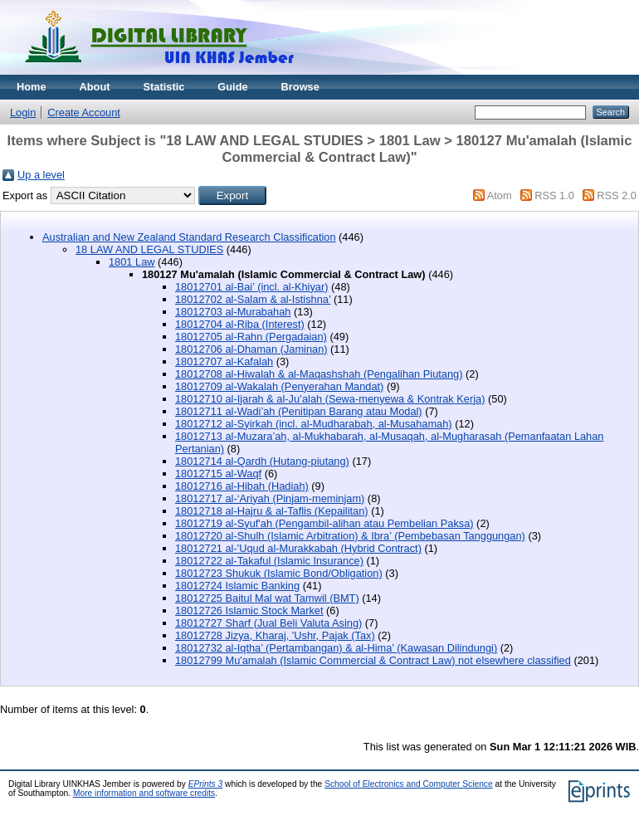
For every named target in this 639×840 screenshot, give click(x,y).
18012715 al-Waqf (218, 474)
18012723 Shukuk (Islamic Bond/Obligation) (279, 573)
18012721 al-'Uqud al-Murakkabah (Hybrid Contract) (298, 548)
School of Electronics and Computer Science (409, 784)
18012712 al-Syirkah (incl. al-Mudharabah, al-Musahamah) (314, 424)
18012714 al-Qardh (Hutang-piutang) (262, 461)
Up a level (41, 175)
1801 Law (132, 262)
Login (23, 112)
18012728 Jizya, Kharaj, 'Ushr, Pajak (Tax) (275, 635)
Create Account (84, 112)
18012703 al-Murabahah (233, 312)
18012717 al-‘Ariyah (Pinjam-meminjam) (270, 498)
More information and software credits (144, 793)
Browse (300, 87)
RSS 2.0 (617, 195)
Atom (500, 195)
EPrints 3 (206, 784)
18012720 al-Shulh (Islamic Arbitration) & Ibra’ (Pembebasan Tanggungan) (350, 536)
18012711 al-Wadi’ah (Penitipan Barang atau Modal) (299, 411)
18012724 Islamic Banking (237, 586)
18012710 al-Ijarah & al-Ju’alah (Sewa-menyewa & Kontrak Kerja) (330, 399)
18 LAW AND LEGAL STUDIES (149, 249)
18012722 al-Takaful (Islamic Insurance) (269, 561)
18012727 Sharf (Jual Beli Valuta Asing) (268, 623)
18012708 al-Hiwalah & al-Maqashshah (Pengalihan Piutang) (319, 374)
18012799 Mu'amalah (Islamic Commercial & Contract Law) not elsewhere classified (373, 660)
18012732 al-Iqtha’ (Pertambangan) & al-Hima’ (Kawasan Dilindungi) (336, 648)
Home (32, 87)
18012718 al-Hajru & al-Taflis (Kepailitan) (272, 511)
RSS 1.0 (554, 195)
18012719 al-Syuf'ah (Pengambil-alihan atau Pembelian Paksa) (324, 523)
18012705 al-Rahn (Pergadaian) (251, 337)
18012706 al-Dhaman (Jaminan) (251, 349)
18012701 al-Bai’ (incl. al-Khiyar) (251, 287)
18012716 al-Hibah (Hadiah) (242, 486)
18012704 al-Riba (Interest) (240, 324)
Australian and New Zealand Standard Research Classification (189, 237)
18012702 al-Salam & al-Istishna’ (253, 299)
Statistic (164, 87)
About (95, 87)
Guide (232, 87)
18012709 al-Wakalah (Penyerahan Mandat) (279, 386)
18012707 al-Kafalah (224, 361)
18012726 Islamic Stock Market (249, 610)
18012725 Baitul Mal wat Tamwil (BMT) (267, 598)
